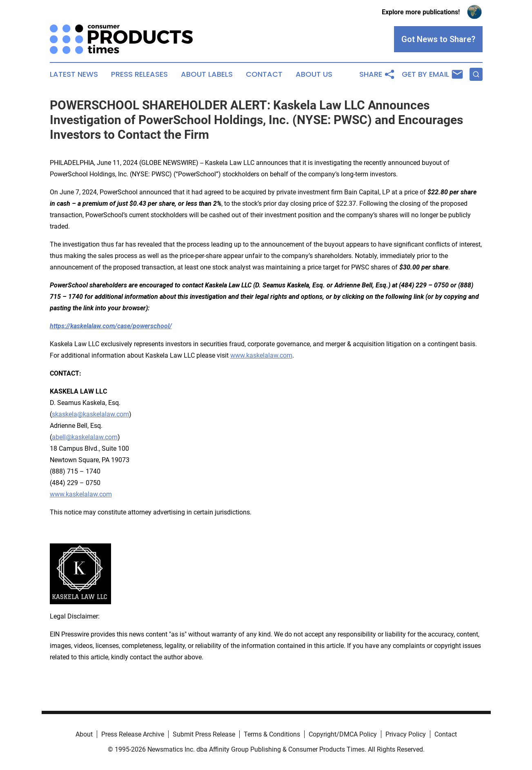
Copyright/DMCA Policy (343, 734)
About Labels (207, 74)
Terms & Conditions (272, 734)
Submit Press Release (204, 734)
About (84, 734)
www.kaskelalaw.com (261, 355)
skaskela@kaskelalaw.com (90, 414)
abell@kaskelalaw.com (85, 437)
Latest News (74, 74)
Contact (264, 74)
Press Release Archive (133, 734)
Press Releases (139, 74)
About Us (314, 74)
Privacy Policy (406, 734)
